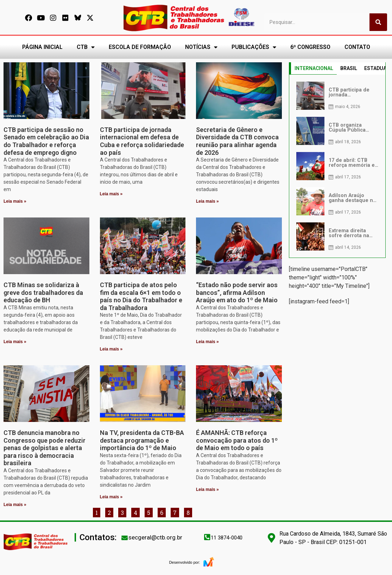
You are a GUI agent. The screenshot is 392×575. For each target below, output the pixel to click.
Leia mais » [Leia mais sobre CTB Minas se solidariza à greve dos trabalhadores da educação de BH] (15, 342)
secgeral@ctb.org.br (155, 537)
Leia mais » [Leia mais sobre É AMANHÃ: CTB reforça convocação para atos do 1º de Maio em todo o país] (207, 489)
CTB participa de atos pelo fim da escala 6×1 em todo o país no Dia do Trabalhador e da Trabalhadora (141, 296)
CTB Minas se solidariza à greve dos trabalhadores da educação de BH (43, 292)
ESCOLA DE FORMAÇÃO (140, 47)
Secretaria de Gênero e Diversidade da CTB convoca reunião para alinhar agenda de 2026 (237, 141)
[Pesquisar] (378, 22)
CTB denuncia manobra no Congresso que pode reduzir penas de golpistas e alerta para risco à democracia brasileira (45, 448)
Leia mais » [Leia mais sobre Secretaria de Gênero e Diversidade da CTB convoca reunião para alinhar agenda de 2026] (207, 201)
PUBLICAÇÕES (254, 47)
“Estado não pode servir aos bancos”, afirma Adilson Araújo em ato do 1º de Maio (237, 292)
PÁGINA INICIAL (42, 47)
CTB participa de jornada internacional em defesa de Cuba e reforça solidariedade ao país (142, 141)
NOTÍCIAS (201, 47)
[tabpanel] (337, 166)
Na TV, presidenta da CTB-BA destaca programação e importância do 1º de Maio (142, 440)
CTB (86, 47)
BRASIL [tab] (349, 68)
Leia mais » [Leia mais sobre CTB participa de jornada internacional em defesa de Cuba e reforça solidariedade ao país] (111, 194)
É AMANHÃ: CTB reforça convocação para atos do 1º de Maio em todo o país (237, 440)
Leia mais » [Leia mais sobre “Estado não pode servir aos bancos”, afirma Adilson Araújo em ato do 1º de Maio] (207, 342)
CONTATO (357, 47)
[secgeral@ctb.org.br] (125, 538)
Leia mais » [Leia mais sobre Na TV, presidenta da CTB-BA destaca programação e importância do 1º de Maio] (111, 497)
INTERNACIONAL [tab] (314, 68)
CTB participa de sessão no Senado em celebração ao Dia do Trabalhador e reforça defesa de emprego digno (46, 141)
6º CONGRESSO (310, 47)
